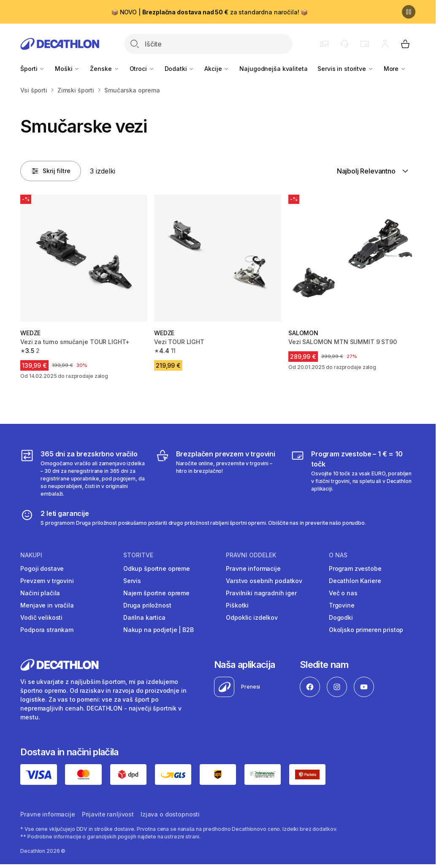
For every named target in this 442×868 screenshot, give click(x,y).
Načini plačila (40, 593)
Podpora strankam (47, 630)
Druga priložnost (147, 605)
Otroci (142, 69)
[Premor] (409, 12)
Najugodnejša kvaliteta (273, 69)
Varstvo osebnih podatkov (264, 581)
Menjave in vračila (47, 605)
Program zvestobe (355, 568)
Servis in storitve (345, 69)
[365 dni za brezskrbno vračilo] (83, 473)
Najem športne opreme (156, 593)
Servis (132, 581)
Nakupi (31, 555)
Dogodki (341, 617)
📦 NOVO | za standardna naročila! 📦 (209, 12)
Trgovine (342, 605)
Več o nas (343, 593)
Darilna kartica (144, 617)
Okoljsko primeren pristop (366, 630)
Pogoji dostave (42, 568)
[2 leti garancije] (193, 518)
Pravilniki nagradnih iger (261, 593)
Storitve (138, 555)
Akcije (217, 69)
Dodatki (180, 69)
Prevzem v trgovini (47, 581)
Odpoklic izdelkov (252, 617)
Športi (33, 69)
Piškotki (237, 605)
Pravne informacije (253, 568)
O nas (338, 555)
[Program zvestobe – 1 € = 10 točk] (353, 473)
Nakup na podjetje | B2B (159, 630)
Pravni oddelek (251, 555)
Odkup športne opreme (157, 568)
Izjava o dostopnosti (170, 814)
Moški (67, 69)
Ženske (104, 69)
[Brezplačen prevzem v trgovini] (218, 473)
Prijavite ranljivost (108, 814)
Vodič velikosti (41, 617)
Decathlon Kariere (355, 581)
